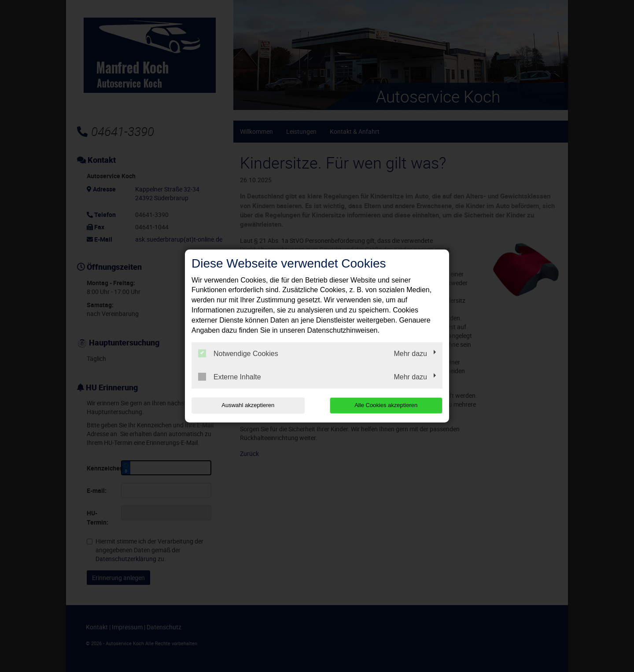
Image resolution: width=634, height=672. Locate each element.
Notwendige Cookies (238, 353)
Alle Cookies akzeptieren (386, 405)
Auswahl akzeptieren (248, 405)
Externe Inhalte (230, 377)
